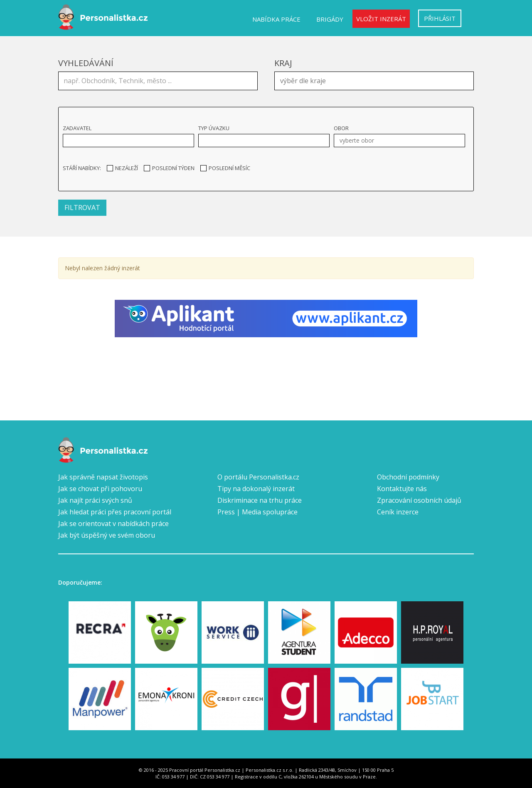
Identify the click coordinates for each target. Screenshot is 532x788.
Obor (341, 128)
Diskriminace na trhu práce (260, 500)
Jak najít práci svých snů (95, 500)
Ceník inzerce (398, 512)
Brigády (330, 19)
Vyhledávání (86, 63)
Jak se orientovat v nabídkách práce (113, 524)
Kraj (283, 63)
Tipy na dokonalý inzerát (256, 489)
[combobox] (374, 81)
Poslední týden (169, 168)
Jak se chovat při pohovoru (100, 489)
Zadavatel (77, 128)
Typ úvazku (214, 128)
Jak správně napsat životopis (103, 477)
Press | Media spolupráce (257, 512)
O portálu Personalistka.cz (258, 477)
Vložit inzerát (381, 19)
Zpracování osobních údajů (419, 500)
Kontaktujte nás (402, 489)
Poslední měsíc (225, 168)
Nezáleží (122, 168)
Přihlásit (440, 18)
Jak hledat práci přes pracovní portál (115, 512)
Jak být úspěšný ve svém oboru (107, 535)
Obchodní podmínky (408, 477)
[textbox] (376, 80)
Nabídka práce (276, 19)
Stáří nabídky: (82, 168)
